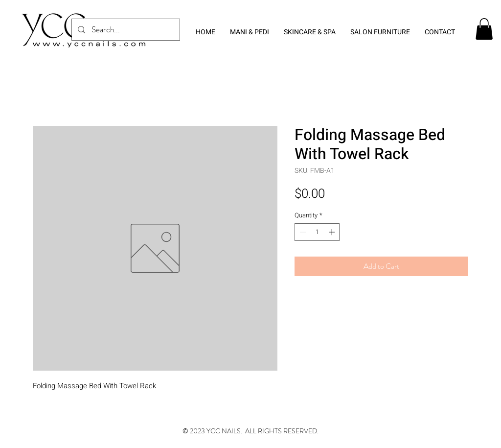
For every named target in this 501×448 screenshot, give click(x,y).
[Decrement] (302, 232)
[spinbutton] (317, 232)
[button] (484, 29)
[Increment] (333, 232)
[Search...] (125, 30)
